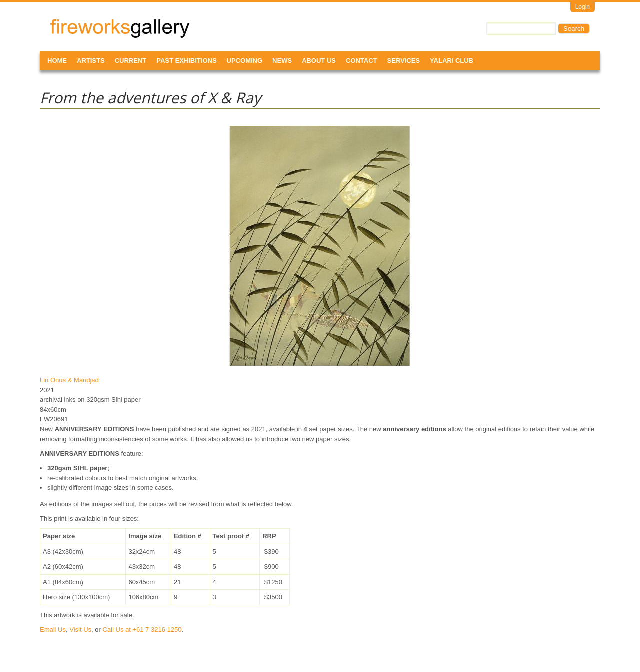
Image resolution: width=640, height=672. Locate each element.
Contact (362, 60)
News (282, 60)
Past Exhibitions (186, 60)
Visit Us (80, 630)
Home (57, 60)
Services (404, 60)
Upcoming (245, 60)
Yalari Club (452, 60)
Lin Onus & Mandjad (69, 380)
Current (131, 60)
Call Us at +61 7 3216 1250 (142, 630)
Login (583, 7)
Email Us (53, 630)
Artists (91, 60)
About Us (319, 60)
